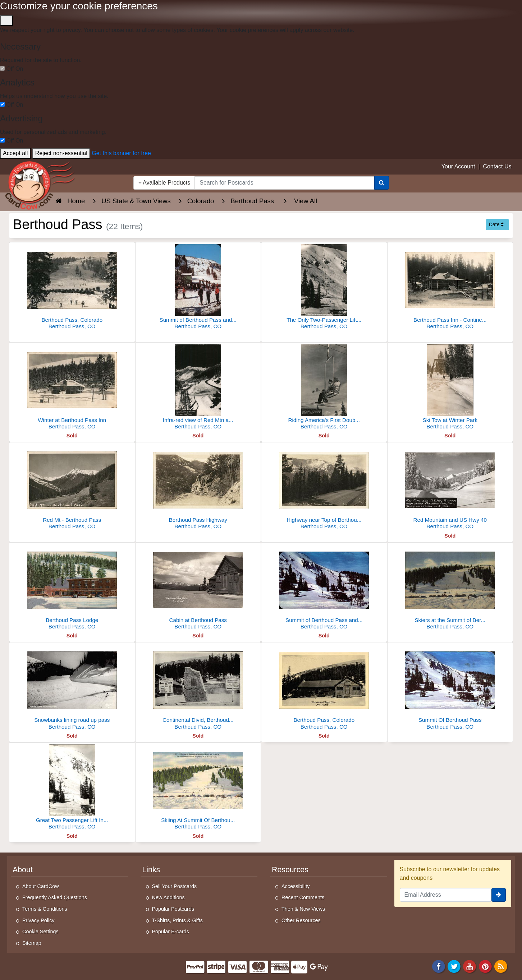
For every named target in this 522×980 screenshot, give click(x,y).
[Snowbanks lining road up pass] (72, 688)
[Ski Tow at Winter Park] (450, 388)
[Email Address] (446, 895)
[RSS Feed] (501, 966)
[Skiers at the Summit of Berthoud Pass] (450, 588)
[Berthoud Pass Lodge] (72, 588)
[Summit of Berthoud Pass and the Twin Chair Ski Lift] (198, 288)
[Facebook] (439, 966)
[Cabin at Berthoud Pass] (198, 588)
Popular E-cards (171, 932)
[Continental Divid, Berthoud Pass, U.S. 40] (198, 688)
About (23, 870)
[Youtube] (470, 966)
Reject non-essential (61, 153)
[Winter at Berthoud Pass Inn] (72, 388)
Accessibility (296, 886)
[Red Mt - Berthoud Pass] (72, 488)
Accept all (15, 153)
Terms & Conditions (45, 909)
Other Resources (301, 920)
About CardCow (41, 886)
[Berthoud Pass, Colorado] (72, 288)
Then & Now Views (303, 909)
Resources (290, 870)
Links (151, 870)
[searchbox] (284, 183)
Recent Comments (303, 897)
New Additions (168, 897)
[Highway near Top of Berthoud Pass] (324, 488)
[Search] (382, 183)
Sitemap (32, 943)
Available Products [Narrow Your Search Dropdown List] (164, 183)
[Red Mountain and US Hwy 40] (450, 488)
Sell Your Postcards (175, 886)
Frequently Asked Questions (55, 897)
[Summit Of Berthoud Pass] (450, 688)
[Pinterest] (485, 966)
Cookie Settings (40, 932)
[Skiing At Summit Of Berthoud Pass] (198, 788)
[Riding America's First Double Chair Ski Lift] (324, 388)
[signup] (499, 895)
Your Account (458, 166)
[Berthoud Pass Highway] (198, 488)
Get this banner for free (121, 153)
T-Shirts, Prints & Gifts (178, 920)
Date (496, 224)
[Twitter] (454, 966)
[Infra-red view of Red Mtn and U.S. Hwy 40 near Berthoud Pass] (198, 388)
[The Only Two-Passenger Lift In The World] (324, 288)
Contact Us (497, 166)
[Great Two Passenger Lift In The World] (72, 788)
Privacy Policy (38, 920)
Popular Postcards (173, 909)
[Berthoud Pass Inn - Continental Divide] (450, 288)
